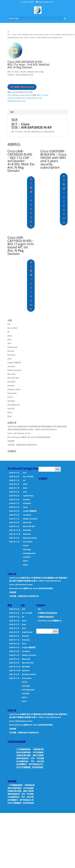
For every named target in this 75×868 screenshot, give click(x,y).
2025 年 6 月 (14, 484)
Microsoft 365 (13, 378)
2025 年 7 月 (14, 480)
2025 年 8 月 (14, 476)
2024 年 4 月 (14, 515)
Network (11, 386)
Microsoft (11, 374)
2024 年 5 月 (14, 511)
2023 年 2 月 (14, 526)
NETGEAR (11, 382)
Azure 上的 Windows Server (19, 433)
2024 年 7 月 (14, 503)
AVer (9, 343)
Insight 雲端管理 (14, 362)
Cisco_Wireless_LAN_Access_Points (31, 35)
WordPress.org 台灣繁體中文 (50, 621)
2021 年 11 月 (15, 534)
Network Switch (14, 389)
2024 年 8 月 (14, 500)
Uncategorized (14, 405)
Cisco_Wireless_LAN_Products (61, 35)
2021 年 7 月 (14, 542)
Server (10, 397)
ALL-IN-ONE (12, 328)
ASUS (10, 336)
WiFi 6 (10, 412)
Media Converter (14, 370)
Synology (11, 401)
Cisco (15, 35)
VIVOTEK (11, 409)
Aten (9, 339)
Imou (10, 359)
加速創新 (11, 441)
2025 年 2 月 (14, 492)
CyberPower (13, 347)
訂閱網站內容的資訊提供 (48, 613)
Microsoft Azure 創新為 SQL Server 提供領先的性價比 (29, 437)
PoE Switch (12, 393)
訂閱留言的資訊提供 (46, 617)
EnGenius (11, 355)
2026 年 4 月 (14, 473)
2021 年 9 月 (14, 538)
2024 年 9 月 (14, 496)
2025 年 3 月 (14, 488)
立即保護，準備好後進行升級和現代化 (22, 445)
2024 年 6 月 (14, 507)
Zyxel (10, 416)
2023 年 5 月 (14, 522)
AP (9, 332)
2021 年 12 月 (15, 530)
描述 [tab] (12, 112)
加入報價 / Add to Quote (22, 87)
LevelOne (11, 366)
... (11, 35)
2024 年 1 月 (14, 519)
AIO (9, 324)
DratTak (11, 351)
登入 (40, 609)
